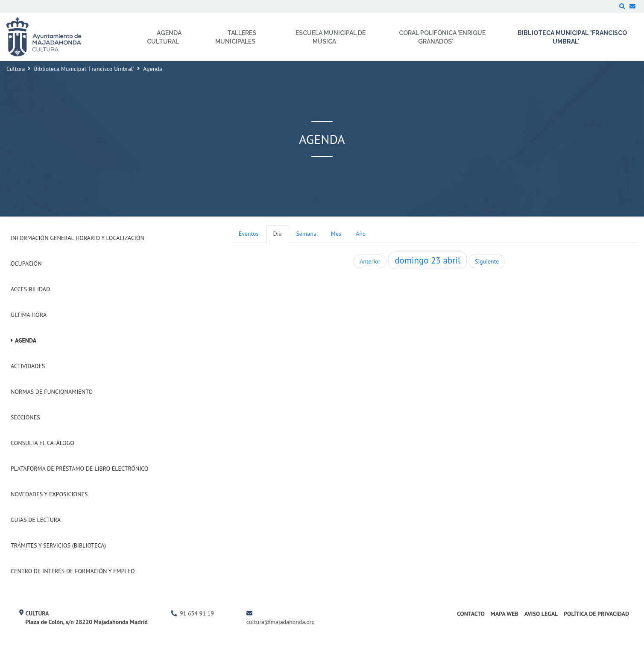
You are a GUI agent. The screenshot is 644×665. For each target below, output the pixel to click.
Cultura (16, 69)
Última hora (29, 315)
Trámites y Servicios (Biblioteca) (58, 545)
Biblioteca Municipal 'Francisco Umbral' (84, 69)
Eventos (249, 234)
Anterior (370, 261)
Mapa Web (505, 614)
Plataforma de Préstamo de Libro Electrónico (79, 469)
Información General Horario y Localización (78, 238)
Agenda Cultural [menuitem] (164, 37)
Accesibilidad (30, 289)
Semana (306, 234)
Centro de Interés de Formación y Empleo (73, 571)
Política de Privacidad (596, 614)
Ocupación (26, 264)
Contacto (471, 614)
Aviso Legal (541, 614)
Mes (336, 234)
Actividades (28, 366)
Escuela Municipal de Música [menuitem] (331, 37)
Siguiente (487, 261)
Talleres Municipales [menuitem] (236, 37)
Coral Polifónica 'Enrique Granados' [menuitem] (442, 37)
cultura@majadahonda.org (281, 622)
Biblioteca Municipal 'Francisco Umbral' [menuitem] (572, 37)
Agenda (26, 340)
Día (278, 234)
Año (361, 234)
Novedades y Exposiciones (49, 494)
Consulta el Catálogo (42, 443)
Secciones (25, 417)
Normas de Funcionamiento (52, 392)
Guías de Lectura (36, 520)
